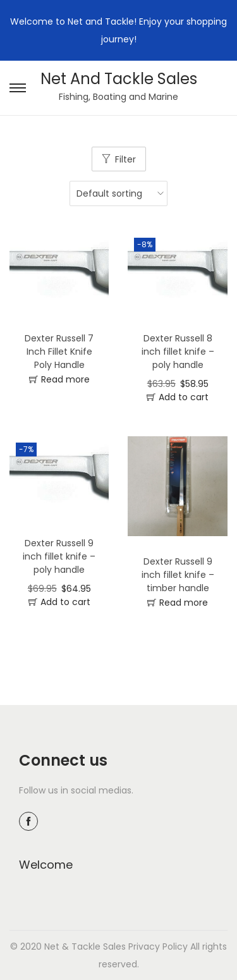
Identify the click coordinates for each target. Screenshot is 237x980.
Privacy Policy (158, 946)
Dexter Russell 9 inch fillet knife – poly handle (59, 556)
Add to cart (184, 397)
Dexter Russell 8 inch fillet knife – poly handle (178, 352)
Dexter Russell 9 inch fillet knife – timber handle (178, 575)
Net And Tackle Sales (119, 79)
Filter (125, 159)
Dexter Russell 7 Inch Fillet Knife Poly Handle (59, 352)
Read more (65, 379)
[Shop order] (115, 193)
